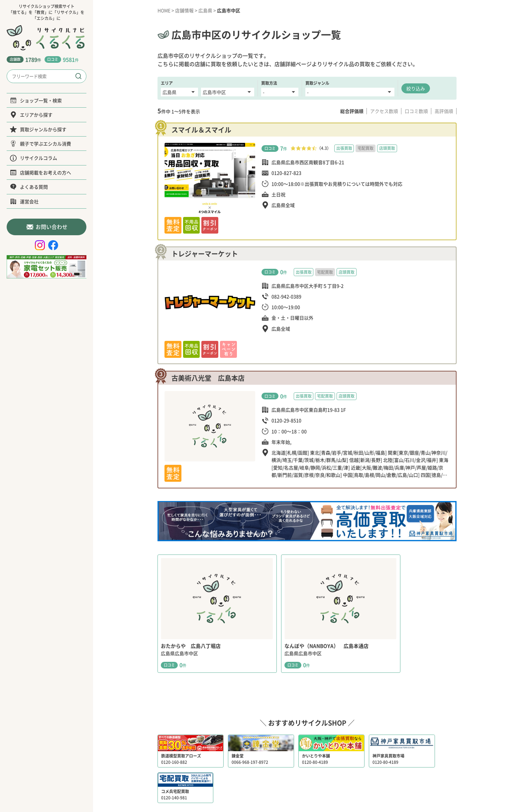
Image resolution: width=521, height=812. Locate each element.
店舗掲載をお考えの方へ (41, 172)
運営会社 (24, 201)
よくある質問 (29, 187)
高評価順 (444, 111)
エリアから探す (31, 115)
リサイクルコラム (34, 158)
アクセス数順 (383, 111)
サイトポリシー (346, 781)
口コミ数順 (416, 111)
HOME (164, 10)
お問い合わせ (47, 227)
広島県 (206, 10)
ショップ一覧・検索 (36, 100)
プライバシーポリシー (300, 781)
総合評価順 (351, 111)
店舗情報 (185, 10)
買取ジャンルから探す (38, 129)
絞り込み (416, 88)
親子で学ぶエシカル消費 (41, 144)
